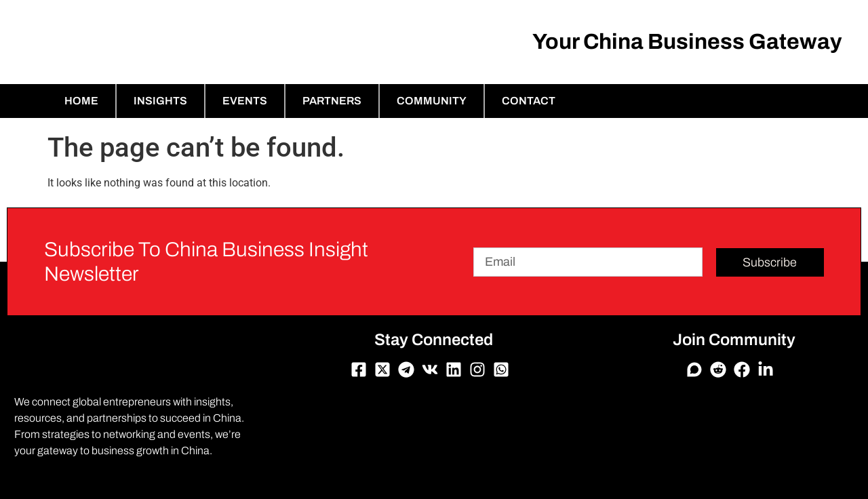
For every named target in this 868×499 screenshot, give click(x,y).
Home (81, 101)
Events (245, 101)
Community (432, 101)
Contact (529, 101)
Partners (332, 101)
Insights (160, 101)
